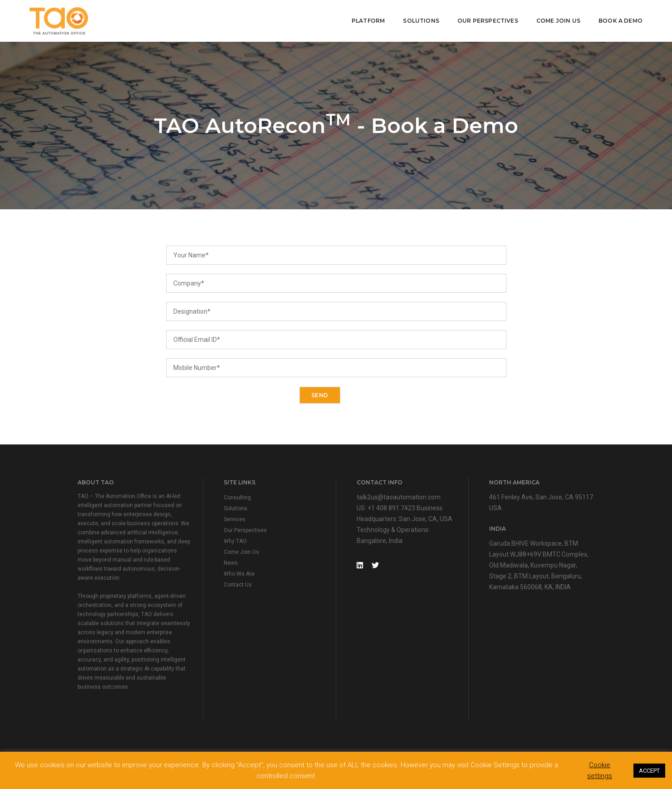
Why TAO (235, 541)
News (231, 563)
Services (235, 519)
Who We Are (239, 574)
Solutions (421, 21)
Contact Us (238, 585)
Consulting (237, 498)
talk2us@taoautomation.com (399, 497)
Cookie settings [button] (600, 770)
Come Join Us (558, 21)
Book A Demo (620, 21)
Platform (368, 21)
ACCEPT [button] (649, 771)
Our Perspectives (488, 21)
